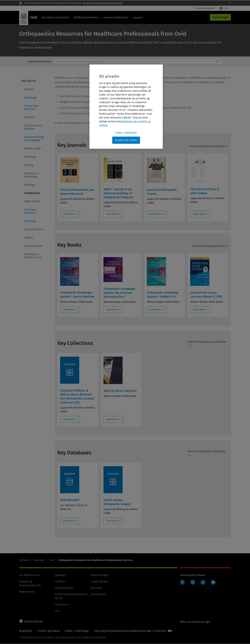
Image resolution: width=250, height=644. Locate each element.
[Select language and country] (225, 8)
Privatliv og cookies (48, 631)
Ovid (52, 560)
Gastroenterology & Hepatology (34, 139)
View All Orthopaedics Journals (207, 146)
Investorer (96, 588)
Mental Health (33, 148)
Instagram (193, 582)
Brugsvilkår (26, 631)
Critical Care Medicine (31, 107)
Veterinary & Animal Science (33, 256)
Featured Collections (117, 17)
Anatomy (29, 89)
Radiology (30, 221)
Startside (24, 560)
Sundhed (60, 582)
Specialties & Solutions (56, 17)
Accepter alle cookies (126, 140)
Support (139, 17)
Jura (57, 611)
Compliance (62, 604)
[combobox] (134, 62)
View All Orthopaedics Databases (206, 451)
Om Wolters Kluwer (30, 575)
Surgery (29, 238)
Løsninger (39, 560)
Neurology (30, 157)
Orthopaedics (32, 193)
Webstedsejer (98, 594)
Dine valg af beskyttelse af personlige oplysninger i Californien (130, 631)
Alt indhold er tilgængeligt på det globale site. (103, 3)
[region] (126, 107)
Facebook (182, 582)
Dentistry (29, 117)
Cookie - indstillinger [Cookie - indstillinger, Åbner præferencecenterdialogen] (126, 133)
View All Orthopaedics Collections (207, 342)
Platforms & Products (87, 17)
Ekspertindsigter (100, 575)
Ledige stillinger (100, 582)
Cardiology (30, 98)
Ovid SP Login (220, 17)
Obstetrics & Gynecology (31, 175)
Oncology (30, 185)
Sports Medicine (34, 229)
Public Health (32, 201)
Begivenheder (27, 592)
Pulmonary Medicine (30, 211)
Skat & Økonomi (64, 588)
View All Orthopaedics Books (208, 246)
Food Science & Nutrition (33, 127)
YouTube (213, 582)
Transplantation (33, 246)
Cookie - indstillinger (77, 631)
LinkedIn (203, 582)
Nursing (29, 165)
